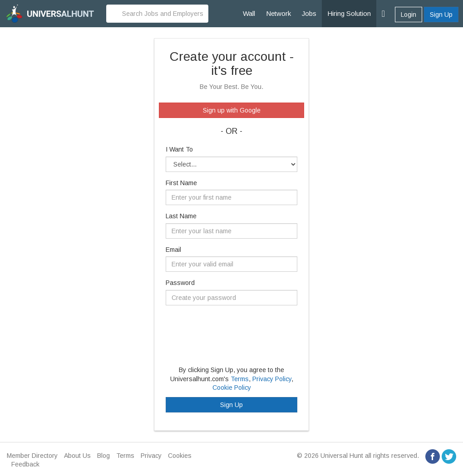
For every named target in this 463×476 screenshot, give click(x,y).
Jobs (309, 13)
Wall (249, 13)
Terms (240, 379)
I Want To (179, 149)
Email (173, 250)
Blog (103, 456)
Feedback (25, 464)
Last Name (181, 216)
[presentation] (235, 330)
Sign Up (441, 15)
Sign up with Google (232, 110)
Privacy (151, 456)
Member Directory (32, 456)
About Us (77, 456)
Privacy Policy (272, 379)
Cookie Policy (232, 388)
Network (278, 13)
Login (409, 15)
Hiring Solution (349, 13)
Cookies (180, 456)
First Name (181, 183)
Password (180, 283)
